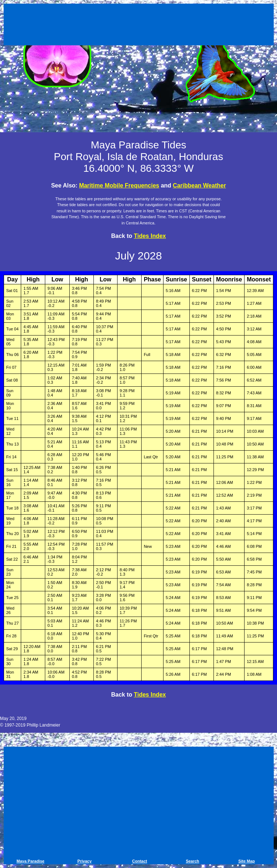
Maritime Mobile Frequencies (119, 185)
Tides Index (150, 236)
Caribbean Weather (200, 185)
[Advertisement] (139, 26)
